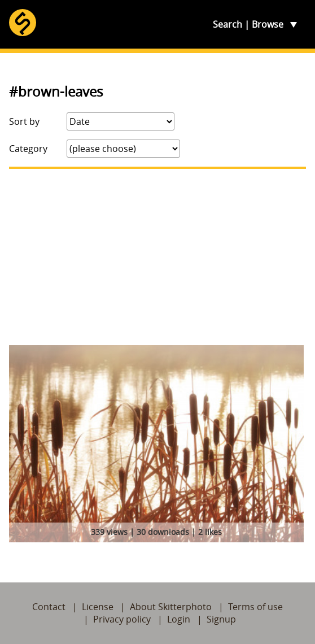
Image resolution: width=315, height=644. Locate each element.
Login (179, 619)
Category (28, 149)
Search (228, 24)
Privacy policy (122, 619)
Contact (49, 607)
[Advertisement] (158, 257)
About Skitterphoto (171, 607)
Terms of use (255, 607)
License (98, 607)
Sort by (24, 121)
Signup (221, 619)
